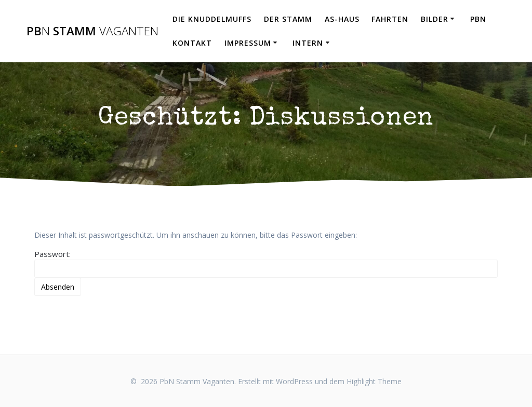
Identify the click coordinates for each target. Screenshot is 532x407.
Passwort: (266, 263)
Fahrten (390, 19)
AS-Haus (342, 19)
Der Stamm (288, 19)
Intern (308, 43)
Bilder (435, 19)
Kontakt (192, 43)
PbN (478, 19)
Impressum (248, 43)
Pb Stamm (92, 31)
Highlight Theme (374, 381)
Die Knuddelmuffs (212, 19)
